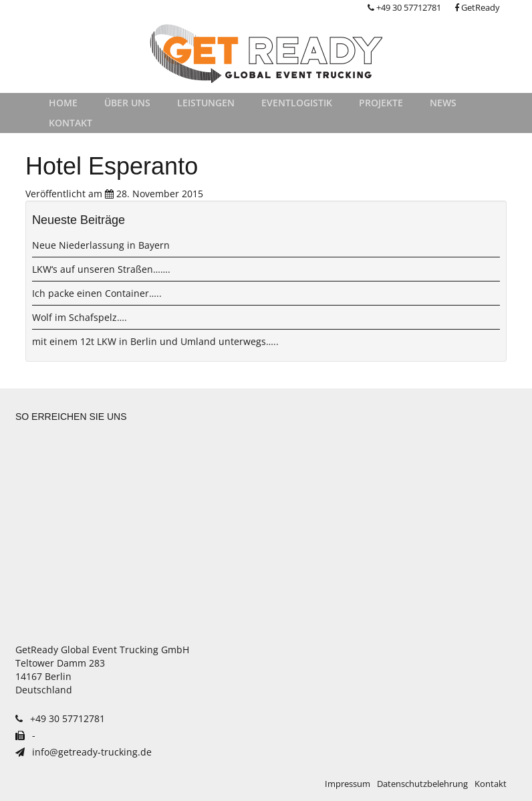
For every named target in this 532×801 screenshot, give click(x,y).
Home (63, 103)
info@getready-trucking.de (84, 752)
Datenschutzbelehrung (422, 784)
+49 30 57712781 (404, 8)
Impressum (348, 784)
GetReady (477, 8)
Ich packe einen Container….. (97, 293)
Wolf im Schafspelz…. (80, 317)
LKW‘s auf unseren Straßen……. (101, 269)
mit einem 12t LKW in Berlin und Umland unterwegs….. (155, 341)
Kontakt (71, 123)
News (443, 103)
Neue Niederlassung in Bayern (101, 245)
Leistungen (206, 103)
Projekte (381, 103)
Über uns (127, 103)
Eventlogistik (297, 103)
